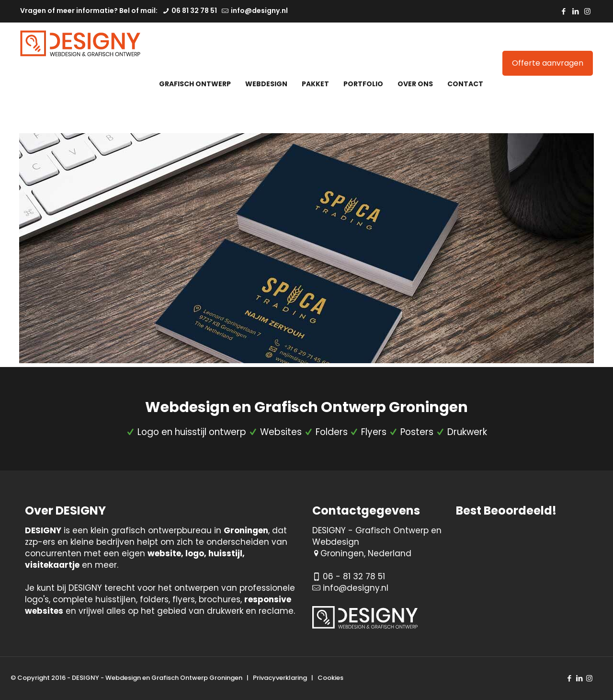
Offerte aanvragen (548, 63)
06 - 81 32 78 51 (354, 576)
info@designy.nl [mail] (259, 11)
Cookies (330, 678)
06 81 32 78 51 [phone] (193, 11)
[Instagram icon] (587, 11)
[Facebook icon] (563, 11)
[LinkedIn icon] (575, 11)
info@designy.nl (356, 588)
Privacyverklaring (280, 678)
